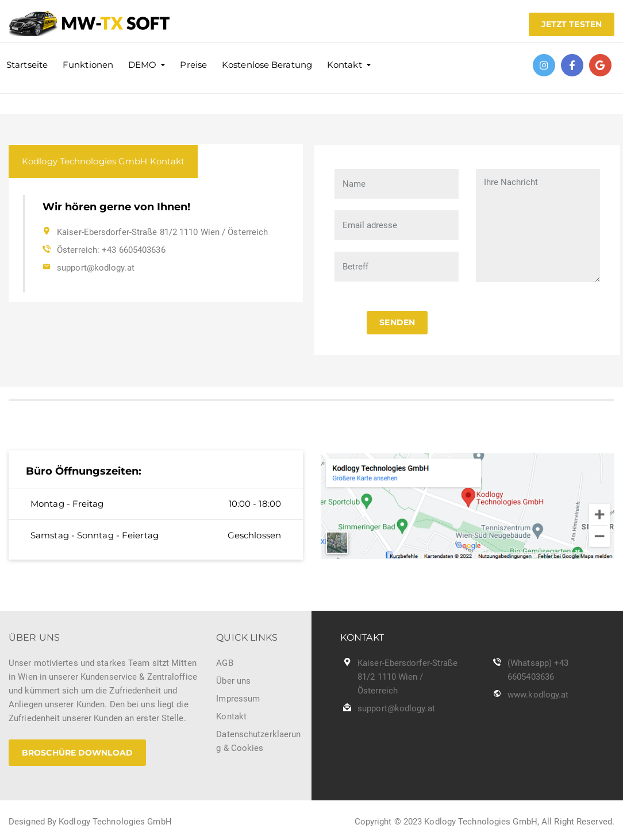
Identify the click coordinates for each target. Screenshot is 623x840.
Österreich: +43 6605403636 (111, 250)
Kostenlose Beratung (267, 65)
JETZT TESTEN (572, 24)
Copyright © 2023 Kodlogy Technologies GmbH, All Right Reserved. (484, 822)
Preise (193, 65)
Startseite (27, 65)
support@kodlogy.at (96, 268)
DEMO (142, 65)
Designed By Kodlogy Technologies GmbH (90, 822)
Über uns (233, 681)
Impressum (238, 699)
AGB (224, 663)
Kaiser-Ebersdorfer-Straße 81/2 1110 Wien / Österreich (162, 232)
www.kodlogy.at (538, 695)
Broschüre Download (77, 753)
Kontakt (345, 65)
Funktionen (88, 65)
